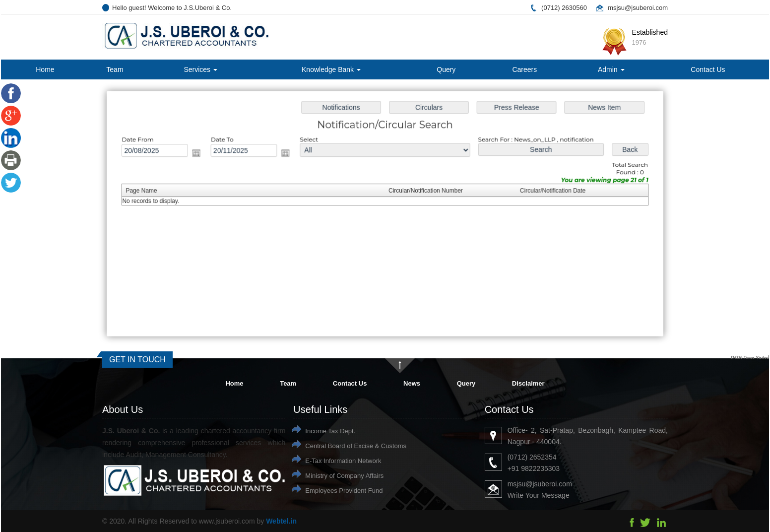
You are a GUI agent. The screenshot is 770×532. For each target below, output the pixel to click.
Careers (524, 69)
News (412, 383)
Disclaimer (528, 383)
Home (45, 69)
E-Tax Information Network (343, 461)
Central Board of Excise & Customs (356, 446)
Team (115, 69)
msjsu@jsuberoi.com (638, 8)
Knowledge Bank (331, 69)
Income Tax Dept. (330, 431)
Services (200, 69)
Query (446, 69)
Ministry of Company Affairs (344, 476)
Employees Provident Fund (344, 491)
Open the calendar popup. (201, 154)
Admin (611, 69)
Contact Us (708, 69)
